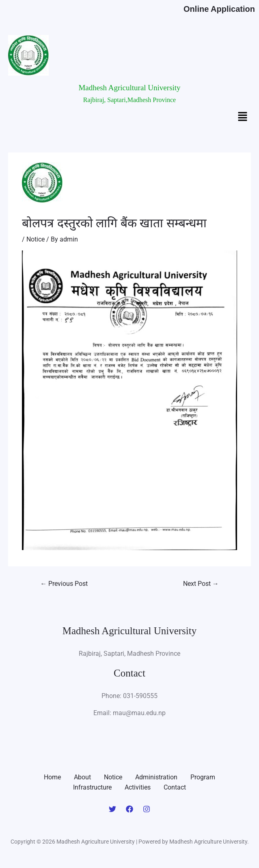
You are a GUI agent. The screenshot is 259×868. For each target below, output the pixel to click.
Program (203, 777)
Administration (156, 777)
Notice (36, 239)
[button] (243, 117)
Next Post (201, 584)
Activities (138, 787)
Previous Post (64, 584)
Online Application (219, 9)
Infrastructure (92, 787)
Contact (175, 787)
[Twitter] (112, 809)
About (82, 777)
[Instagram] (147, 809)
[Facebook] (129, 809)
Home (52, 777)
